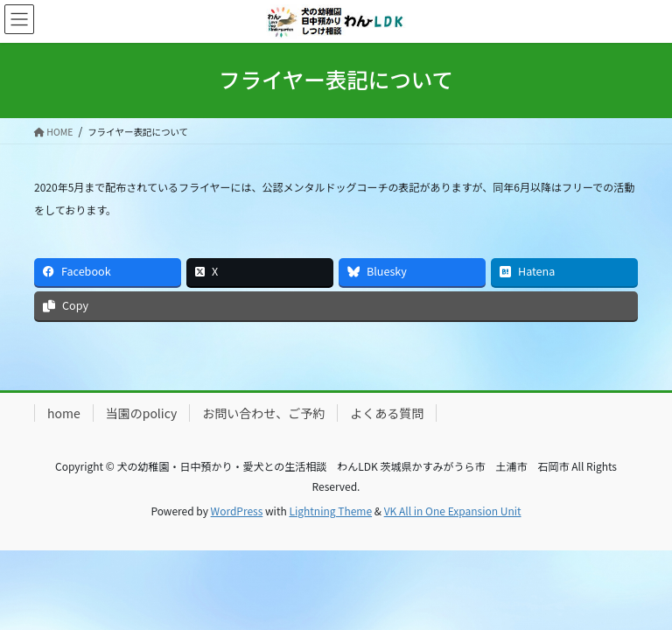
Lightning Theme (330, 511)
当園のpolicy (141, 413)
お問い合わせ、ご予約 (263, 413)
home (64, 413)
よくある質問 (387, 413)
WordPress (237, 511)
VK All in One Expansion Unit (453, 511)
